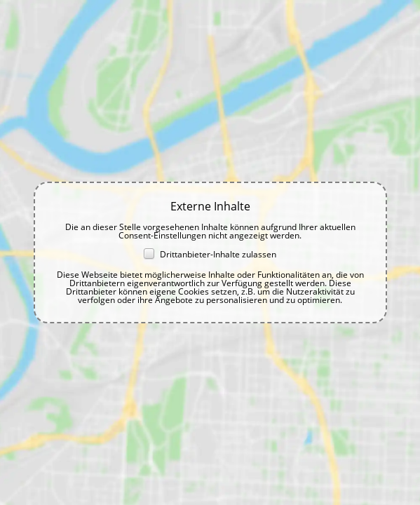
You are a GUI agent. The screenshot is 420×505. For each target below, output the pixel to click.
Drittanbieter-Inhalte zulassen (210, 254)
